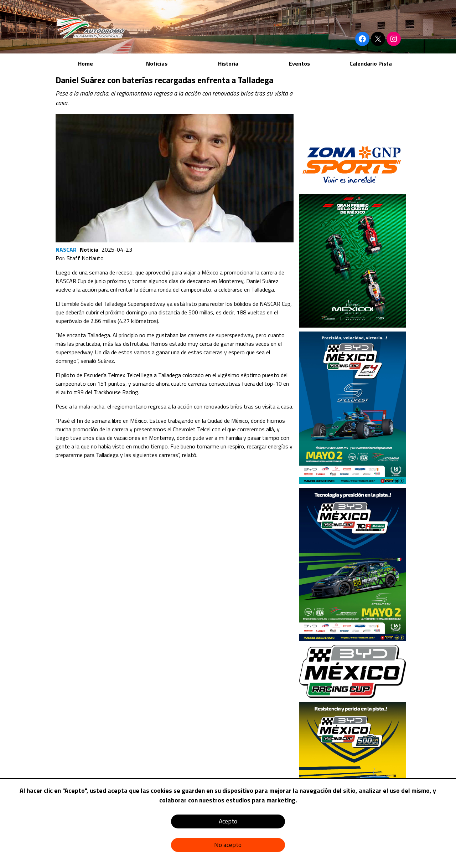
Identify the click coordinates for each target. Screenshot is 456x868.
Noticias (157, 63)
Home (85, 63)
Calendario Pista (371, 63)
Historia (228, 63)
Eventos (299, 63)
